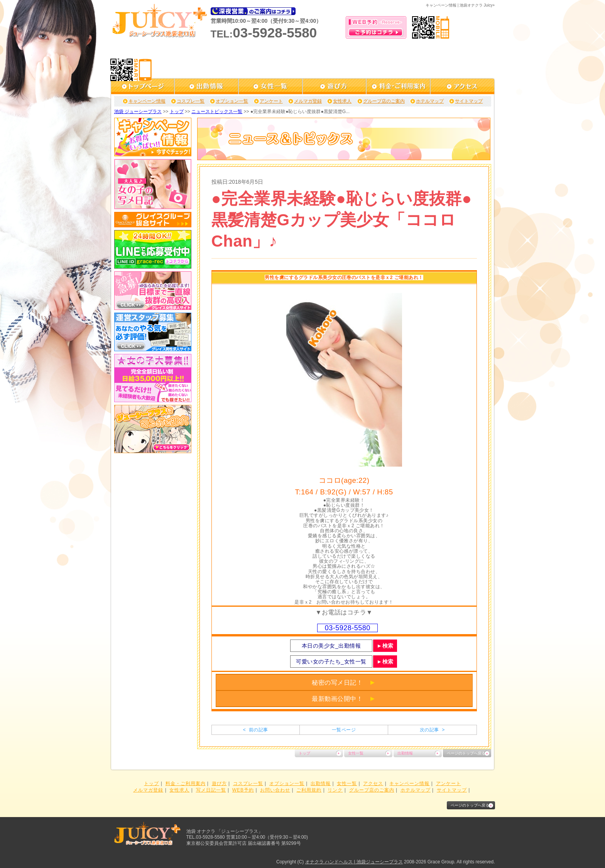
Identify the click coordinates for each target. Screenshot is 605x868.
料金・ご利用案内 (186, 783)
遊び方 (219, 783)
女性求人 (342, 101)
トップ (177, 112)
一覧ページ (344, 730)
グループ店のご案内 (384, 101)
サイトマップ (469, 101)
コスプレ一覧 (191, 101)
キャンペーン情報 (147, 101)
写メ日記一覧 (211, 790)
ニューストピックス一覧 (217, 112)
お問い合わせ (275, 790)
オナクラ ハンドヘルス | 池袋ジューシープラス (354, 862)
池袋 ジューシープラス (138, 112)
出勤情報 (405, 753)
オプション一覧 (232, 101)
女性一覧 (356, 753)
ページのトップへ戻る (466, 753)
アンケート (271, 101)
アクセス (373, 783)
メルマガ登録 (308, 101)
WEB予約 (243, 790)
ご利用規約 (309, 790)
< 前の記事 (256, 730)
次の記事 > (432, 730)
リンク (335, 790)
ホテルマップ (430, 101)
